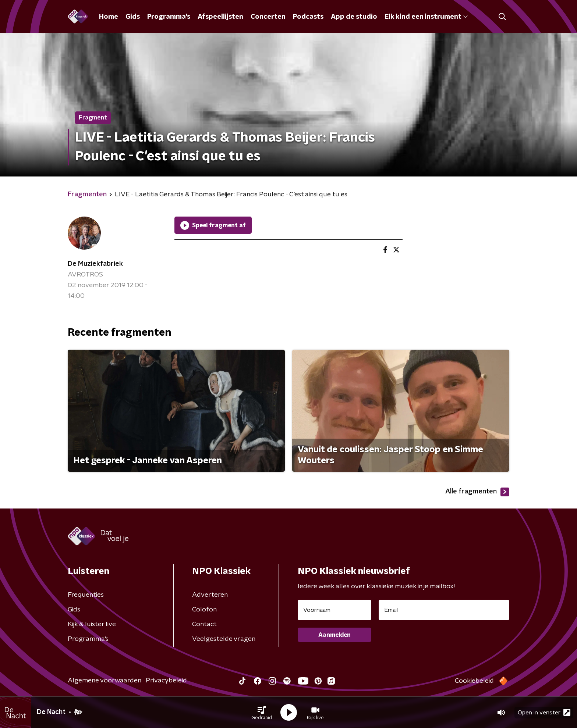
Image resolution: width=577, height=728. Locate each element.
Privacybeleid (166, 681)
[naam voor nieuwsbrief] (334, 610)
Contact (204, 624)
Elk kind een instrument (426, 17)
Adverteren (210, 595)
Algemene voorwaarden (105, 681)
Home (109, 17)
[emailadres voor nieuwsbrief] (444, 610)
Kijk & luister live (92, 624)
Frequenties (86, 595)
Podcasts (308, 17)
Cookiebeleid (474, 681)
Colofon (204, 610)
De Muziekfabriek (95, 264)
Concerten (268, 17)
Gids (133, 17)
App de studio (354, 17)
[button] (262, 713)
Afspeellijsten (220, 17)
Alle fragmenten (477, 492)
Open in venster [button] (544, 712)
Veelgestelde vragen (224, 639)
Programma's (169, 17)
